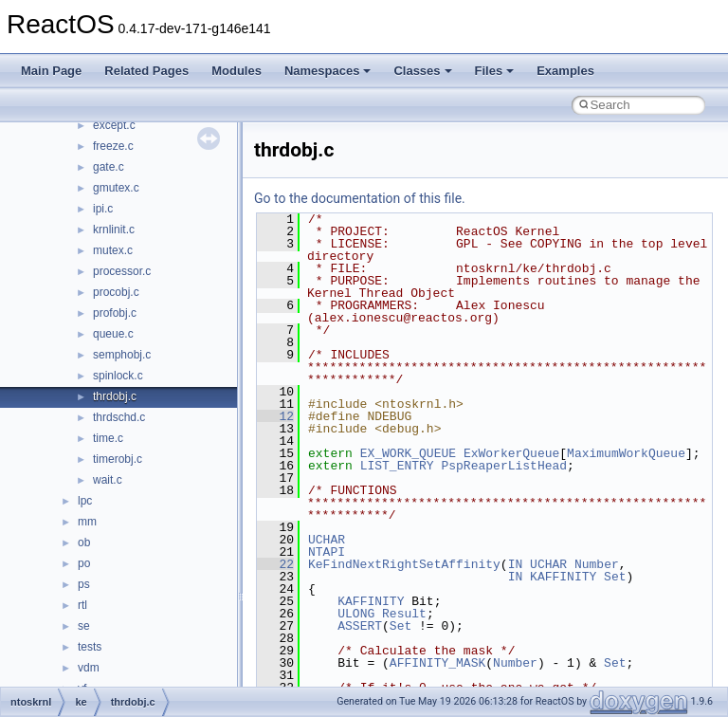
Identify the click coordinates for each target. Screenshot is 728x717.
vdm (89, 668)
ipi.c (103, 209)
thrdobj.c (115, 396)
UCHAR (327, 540)
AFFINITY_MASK (437, 663)
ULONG (356, 614)
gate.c (109, 167)
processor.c (122, 271)
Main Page (51, 71)
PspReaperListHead (504, 466)
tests (90, 647)
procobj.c (116, 292)
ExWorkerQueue (511, 453)
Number (597, 564)
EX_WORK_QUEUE (408, 453)
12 (275, 416)
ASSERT (360, 626)
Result (404, 614)
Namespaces (328, 71)
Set (615, 577)
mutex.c (113, 250)
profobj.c (115, 313)
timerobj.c (118, 459)
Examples (565, 71)
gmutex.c (116, 188)
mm (87, 522)
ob (84, 542)
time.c (108, 438)
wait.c (108, 480)
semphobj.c (122, 355)
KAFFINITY (563, 577)
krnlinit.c (114, 230)
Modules (237, 71)
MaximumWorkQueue (626, 453)
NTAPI (327, 552)
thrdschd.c (119, 417)
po (84, 563)
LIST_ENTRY (397, 466)
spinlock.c (118, 376)
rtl (82, 605)
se (84, 626)
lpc (85, 501)
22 (275, 564)
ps (84, 584)
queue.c (113, 334)
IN (516, 564)
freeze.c (113, 146)
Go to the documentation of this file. (360, 198)
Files (495, 71)
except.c (114, 125)
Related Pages (146, 71)
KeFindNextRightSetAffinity (404, 564)
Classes (422, 71)
